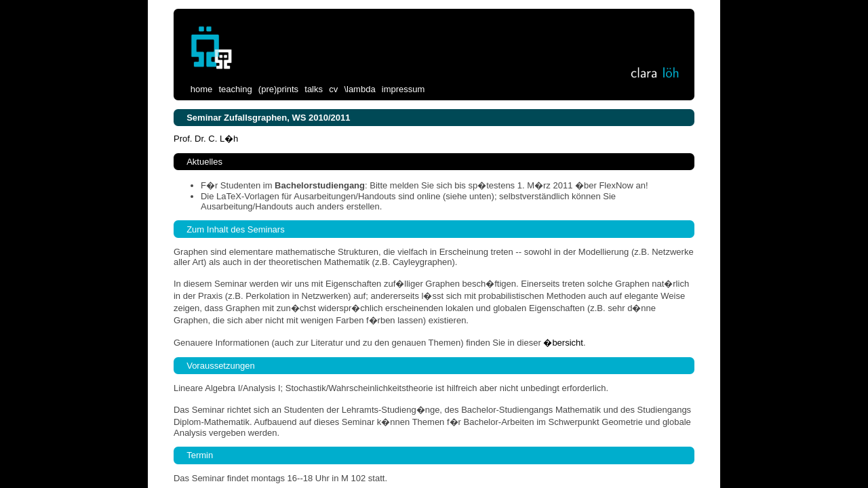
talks (314, 88)
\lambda (359, 88)
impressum (403, 88)
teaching (235, 88)
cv (333, 88)
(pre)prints (278, 88)
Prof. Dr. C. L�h (206, 139)
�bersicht (563, 343)
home (202, 88)
